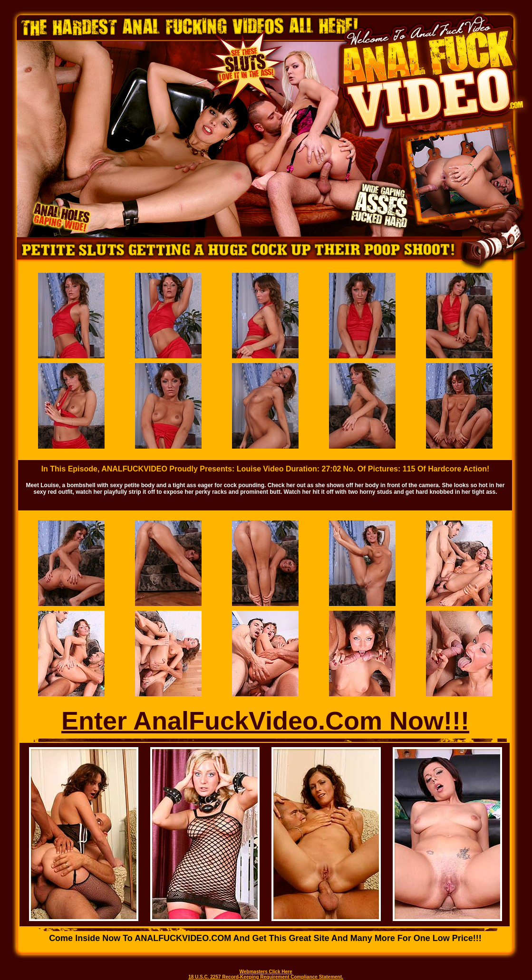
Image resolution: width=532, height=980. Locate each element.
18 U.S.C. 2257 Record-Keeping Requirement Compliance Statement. (266, 977)
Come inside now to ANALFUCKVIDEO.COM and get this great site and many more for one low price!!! (265, 938)
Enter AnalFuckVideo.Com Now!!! (265, 721)
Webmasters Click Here (266, 972)
